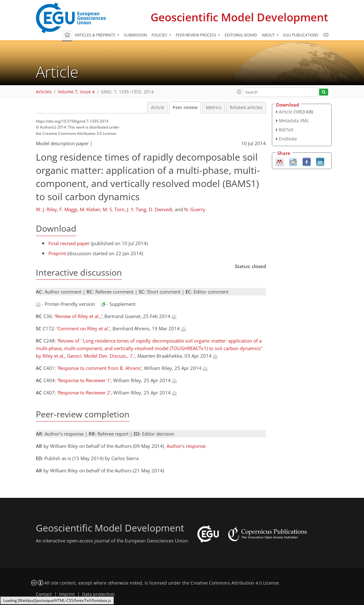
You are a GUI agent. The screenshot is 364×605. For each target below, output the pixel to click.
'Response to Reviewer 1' (84, 380)
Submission (135, 35)
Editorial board (241, 35)
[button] (239, 92)
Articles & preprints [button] (96, 35)
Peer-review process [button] (196, 35)
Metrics (214, 107)
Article (158, 107)
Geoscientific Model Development (239, 17)
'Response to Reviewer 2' (84, 393)
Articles (44, 92)
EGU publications (301, 35)
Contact (44, 594)
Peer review (185, 107)
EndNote (288, 139)
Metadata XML (294, 121)
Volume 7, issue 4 (76, 92)
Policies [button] (160, 35)
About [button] (269, 35)
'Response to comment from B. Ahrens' (99, 368)
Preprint (57, 253)
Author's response (186, 446)
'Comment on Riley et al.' (83, 328)
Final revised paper (69, 243)
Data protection (98, 594)
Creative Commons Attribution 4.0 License (235, 583)
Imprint (67, 594)
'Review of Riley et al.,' (78, 316)
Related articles (246, 107)
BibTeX (286, 130)
